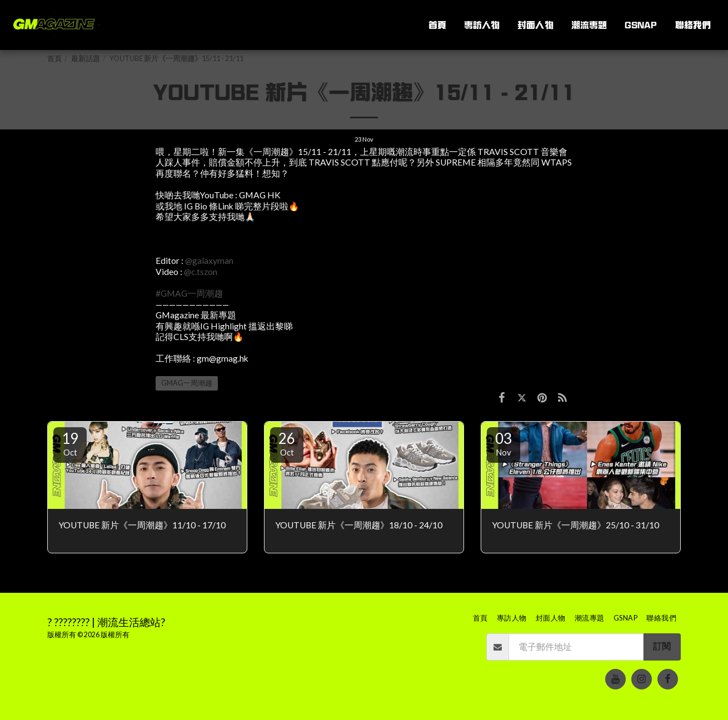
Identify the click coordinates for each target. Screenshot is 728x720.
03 (503, 443)
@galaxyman (209, 261)
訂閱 (662, 646)
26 (287, 443)
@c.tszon (201, 272)
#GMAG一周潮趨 (189, 293)
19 (70, 443)
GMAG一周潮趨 (187, 383)
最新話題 (86, 59)
